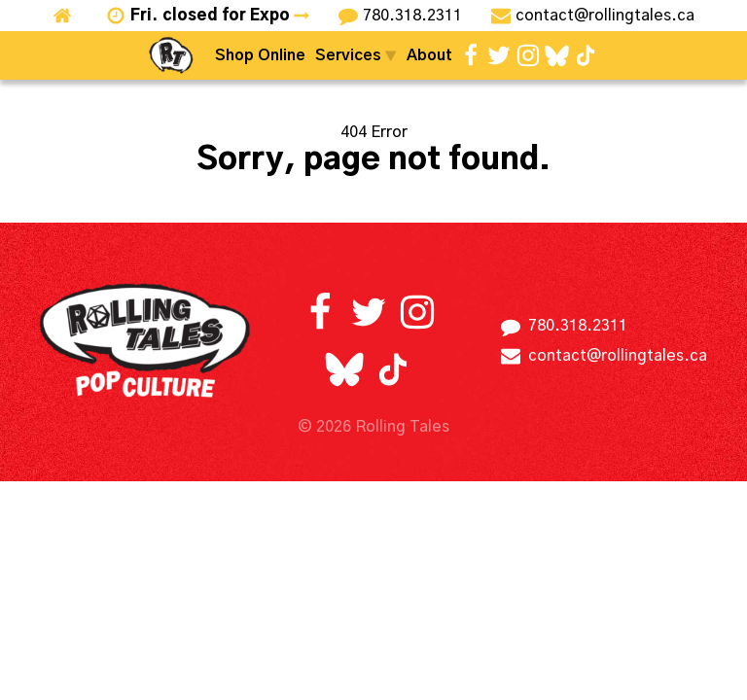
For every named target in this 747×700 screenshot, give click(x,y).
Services (356, 55)
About (429, 55)
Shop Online (260, 55)
